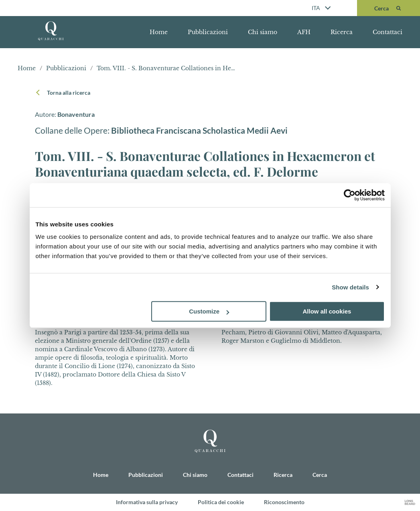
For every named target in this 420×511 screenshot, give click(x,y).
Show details (350, 287)
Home (159, 32)
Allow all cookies (327, 311)
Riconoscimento (284, 502)
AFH (304, 32)
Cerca (320, 474)
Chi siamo (263, 32)
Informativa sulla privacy (147, 502)
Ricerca (342, 32)
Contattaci (388, 32)
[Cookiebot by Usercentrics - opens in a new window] (350, 195)
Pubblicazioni (208, 32)
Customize (209, 311)
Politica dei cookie (221, 502)
